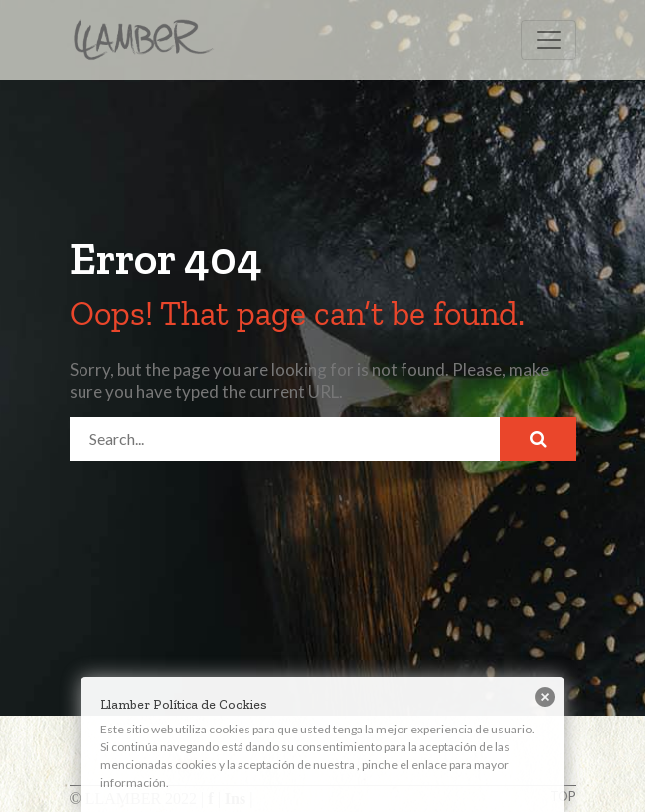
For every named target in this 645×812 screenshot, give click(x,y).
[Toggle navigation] (549, 40)
